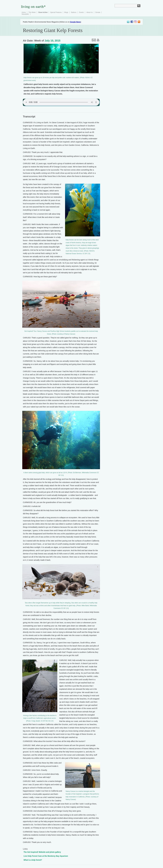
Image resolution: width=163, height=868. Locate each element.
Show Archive (43, 12)
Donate (98, 12)
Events (81, 12)
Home (24, 12)
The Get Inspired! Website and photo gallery (42, 852)
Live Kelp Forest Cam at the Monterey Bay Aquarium (46, 856)
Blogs (66, 12)
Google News (75, 22)
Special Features (56, 12)
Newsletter (25, 14)
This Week (32, 12)
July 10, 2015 (53, 41)
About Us (89, 12)
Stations (74, 12)
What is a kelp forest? (33, 860)
